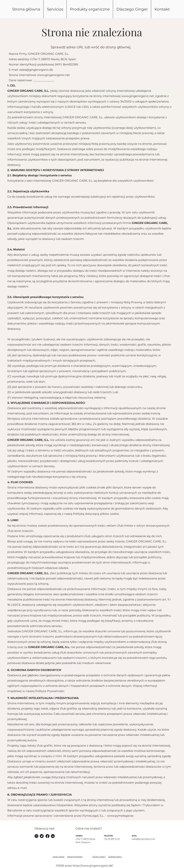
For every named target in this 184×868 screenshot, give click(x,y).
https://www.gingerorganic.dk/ (93, 866)
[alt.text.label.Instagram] (36, 836)
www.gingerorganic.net (54, 75)
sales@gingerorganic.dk (36, 70)
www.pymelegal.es (120, 816)
